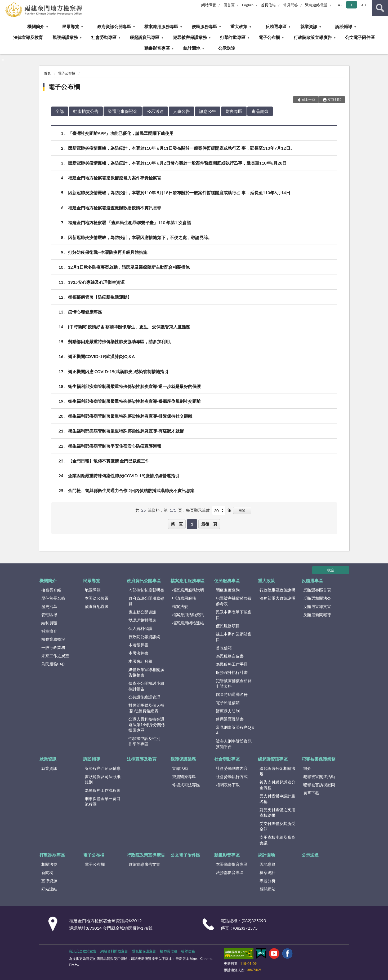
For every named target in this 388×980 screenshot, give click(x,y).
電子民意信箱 (228, 703)
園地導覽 (267, 864)
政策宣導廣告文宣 (144, 864)
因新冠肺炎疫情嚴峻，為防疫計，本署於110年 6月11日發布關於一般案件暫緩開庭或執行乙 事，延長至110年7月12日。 (181, 148)
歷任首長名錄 (53, 598)
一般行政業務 (53, 647)
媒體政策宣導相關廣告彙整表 (146, 672)
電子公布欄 (269, 37)
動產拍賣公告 (86, 111)
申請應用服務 (184, 598)
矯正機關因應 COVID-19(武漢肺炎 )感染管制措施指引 (118, 371)
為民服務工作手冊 (232, 664)
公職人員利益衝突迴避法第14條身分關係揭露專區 (147, 725)
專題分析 (267, 881)
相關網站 (267, 889)
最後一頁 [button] (209, 524)
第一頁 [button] (177, 524)
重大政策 (239, 26)
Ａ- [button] (340, 5)
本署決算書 (138, 653)
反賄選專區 (276, 26)
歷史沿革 (49, 606)
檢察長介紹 (51, 590)
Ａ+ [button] (363, 5)
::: (4, 4)
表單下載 (311, 793)
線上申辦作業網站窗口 (234, 637)
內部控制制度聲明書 (146, 590)
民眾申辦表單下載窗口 (234, 615)
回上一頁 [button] (308, 99)
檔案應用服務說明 (188, 590)
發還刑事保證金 (123, 111)
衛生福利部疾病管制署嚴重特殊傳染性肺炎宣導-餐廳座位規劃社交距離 (135, 401)
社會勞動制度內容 (232, 768)
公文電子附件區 (360, 37)
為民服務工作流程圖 (103, 790)
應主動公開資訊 (142, 612)
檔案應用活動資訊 (188, 615)
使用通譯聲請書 (230, 719)
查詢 (380, 8)
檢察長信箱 (169, 951)
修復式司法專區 (186, 785)
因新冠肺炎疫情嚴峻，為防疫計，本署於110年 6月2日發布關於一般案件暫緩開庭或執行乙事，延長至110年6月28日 (177, 163)
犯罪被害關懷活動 (319, 776)
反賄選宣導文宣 (317, 606)
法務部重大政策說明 (277, 598)
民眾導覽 (71, 26)
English (248, 5)
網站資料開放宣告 (114, 951)
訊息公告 (208, 111)
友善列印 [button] (335, 99)
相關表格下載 (228, 785)
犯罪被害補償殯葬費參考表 (234, 601)
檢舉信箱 (188, 951)
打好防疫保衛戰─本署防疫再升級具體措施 (108, 252)
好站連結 (49, 889)
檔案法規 (180, 606)
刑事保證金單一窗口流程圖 (103, 801)
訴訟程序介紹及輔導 (103, 768)
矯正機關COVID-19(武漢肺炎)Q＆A (101, 356)
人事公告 (181, 111)
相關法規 (49, 864)
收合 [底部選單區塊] (331, 570)
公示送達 (227, 48)
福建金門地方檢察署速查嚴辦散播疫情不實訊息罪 (115, 208)
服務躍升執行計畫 (232, 672)
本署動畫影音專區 (232, 864)
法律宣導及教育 (28, 37)
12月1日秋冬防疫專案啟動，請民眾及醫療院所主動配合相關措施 (129, 267)
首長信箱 (268, 5)
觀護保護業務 (65, 37)
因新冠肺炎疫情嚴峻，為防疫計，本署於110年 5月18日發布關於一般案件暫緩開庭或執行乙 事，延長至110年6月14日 (179, 193)
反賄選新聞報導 (317, 615)
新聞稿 (47, 872)
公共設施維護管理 (144, 697)
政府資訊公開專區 (114, 26)
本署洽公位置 (97, 598)
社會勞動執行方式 (232, 776)
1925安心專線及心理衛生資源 (96, 282)
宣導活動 (180, 768)
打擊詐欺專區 (233, 37)
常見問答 (291, 5)
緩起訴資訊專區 (145, 37)
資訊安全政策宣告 (83, 951)
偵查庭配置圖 (97, 606)
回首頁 (229, 5)
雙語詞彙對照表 (142, 620)
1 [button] (192, 524)
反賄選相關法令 (317, 598)
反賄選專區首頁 (317, 590)
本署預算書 (138, 645)
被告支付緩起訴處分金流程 (277, 785)
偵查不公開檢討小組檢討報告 (146, 686)
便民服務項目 (228, 626)
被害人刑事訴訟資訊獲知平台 (234, 744)
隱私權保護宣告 (144, 951)
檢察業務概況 (53, 639)
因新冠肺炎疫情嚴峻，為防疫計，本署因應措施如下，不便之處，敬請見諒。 (140, 237)
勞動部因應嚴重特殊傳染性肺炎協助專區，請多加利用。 (121, 341)
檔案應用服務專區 (161, 26)
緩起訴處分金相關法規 (277, 771)
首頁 (47, 73)
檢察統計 (267, 872)
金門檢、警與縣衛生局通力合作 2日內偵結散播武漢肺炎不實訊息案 (131, 490)
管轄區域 (49, 615)
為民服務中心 (53, 664)
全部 (60, 111)
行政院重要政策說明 (277, 590)
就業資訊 (309, 26)
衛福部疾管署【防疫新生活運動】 (100, 297)
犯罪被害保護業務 (190, 37)
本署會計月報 (140, 661)
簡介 (307, 768)
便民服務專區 (204, 26)
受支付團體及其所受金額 (277, 826)
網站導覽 (209, 5)
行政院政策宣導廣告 (313, 37)
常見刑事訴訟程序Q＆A (235, 730)
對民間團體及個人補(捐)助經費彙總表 (146, 708)
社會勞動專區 (104, 37)
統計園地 (192, 48)
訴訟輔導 (344, 26)
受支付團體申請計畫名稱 (277, 799)
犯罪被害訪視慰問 (319, 785)
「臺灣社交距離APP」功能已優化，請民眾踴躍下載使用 (121, 133)
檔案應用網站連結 (188, 623)
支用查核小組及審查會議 (277, 840)
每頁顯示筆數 (198, 510)
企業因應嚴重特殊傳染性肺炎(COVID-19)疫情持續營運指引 (124, 476)
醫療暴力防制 (228, 711)
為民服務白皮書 (230, 656)
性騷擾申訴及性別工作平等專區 (146, 741)
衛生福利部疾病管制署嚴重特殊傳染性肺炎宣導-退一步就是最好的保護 (135, 386)
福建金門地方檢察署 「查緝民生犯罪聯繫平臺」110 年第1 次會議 (130, 222)
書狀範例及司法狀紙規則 (103, 779)
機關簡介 (36, 26)
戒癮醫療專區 (184, 776)
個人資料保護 (140, 628)
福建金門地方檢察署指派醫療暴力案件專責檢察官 (115, 178)
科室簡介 (49, 631)
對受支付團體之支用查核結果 (277, 812)
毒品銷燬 (260, 111)
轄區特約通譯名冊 (232, 694)
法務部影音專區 (230, 872)
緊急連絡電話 (316, 5)
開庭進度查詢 (228, 590)
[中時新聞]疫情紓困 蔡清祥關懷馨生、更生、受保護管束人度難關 (129, 327)
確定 (242, 510)
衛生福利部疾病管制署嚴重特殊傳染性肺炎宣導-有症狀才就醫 (126, 431)
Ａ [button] (351, 5)
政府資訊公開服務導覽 (146, 601)
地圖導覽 (93, 590)
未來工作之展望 (55, 656)
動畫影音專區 (157, 48)
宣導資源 (49, 881)
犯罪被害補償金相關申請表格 (234, 683)
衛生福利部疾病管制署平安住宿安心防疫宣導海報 (115, 446)
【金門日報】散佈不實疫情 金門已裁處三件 (109, 461)
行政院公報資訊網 (144, 637)
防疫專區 (234, 111)
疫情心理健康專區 (85, 312)
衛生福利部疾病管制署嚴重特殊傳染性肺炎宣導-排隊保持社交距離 (130, 416)
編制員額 (49, 623)
